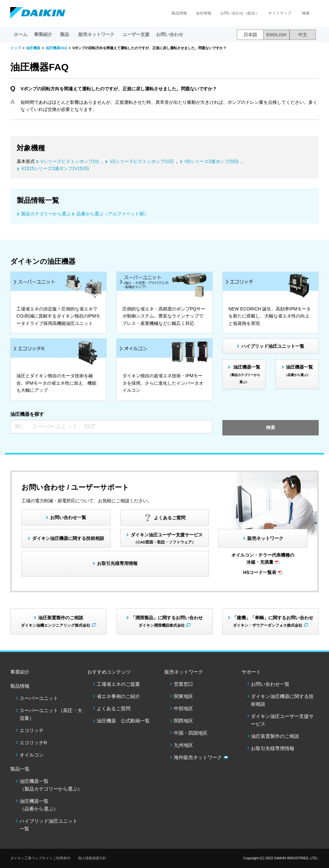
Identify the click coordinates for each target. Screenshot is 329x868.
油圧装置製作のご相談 (275, 736)
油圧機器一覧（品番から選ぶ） (39, 805)
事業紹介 (43, 34)
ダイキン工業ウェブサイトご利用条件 (40, 858)
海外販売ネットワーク (198, 757)
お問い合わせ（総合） (240, 13)
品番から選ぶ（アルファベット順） (112, 214)
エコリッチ (32, 730)
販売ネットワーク (265, 538)
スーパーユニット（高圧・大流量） (51, 714)
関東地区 (183, 696)
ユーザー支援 (136, 34)
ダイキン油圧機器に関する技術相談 (68, 538)
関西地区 (183, 721)
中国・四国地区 (191, 733)
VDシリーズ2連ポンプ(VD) (211, 161)
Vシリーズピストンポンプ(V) (70, 161)
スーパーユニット (39, 698)
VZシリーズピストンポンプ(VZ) (142, 161)
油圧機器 (33, 48)
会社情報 (204, 13)
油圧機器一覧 (244, 374)
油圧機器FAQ (56, 48)
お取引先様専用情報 (273, 748)
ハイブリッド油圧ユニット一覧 (273, 346)
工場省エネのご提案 (118, 684)
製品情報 (179, 13)
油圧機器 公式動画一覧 (123, 721)
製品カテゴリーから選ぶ (46, 214)
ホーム (21, 34)
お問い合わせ (170, 34)
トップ (16, 48)
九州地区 (183, 745)
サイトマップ (280, 13)
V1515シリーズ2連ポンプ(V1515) (55, 168)
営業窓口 (183, 684)
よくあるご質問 (114, 708)
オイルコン (32, 755)
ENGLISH (276, 35)
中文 (303, 35)
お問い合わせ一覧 (270, 684)
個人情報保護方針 (92, 858)
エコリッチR (33, 743)
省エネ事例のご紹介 (118, 696)
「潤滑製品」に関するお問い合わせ (167, 621)
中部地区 (183, 708)
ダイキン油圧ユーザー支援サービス (167, 538)
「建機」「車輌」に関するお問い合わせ (273, 621)
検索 (306, 13)
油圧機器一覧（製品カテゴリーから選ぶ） (51, 785)
